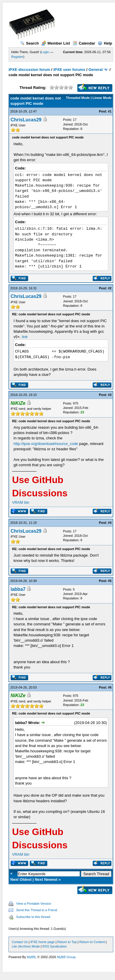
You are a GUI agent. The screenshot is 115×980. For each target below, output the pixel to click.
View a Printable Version (34, 904)
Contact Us (20, 942)
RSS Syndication (55, 946)
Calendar (84, 43)
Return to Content (92, 942)
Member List (56, 43)
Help (105, 43)
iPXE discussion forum (29, 70)
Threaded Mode (78, 98)
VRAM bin (21, 502)
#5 (110, 581)
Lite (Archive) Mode (26, 946)
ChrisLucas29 (26, 120)
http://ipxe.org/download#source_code (46, 444)
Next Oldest (21, 879)
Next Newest (46, 879)
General (96, 70)
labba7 (18, 589)
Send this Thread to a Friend (37, 910)
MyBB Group (66, 957)
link (25, 337)
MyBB (31, 957)
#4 (110, 523)
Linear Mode (102, 98)
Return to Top (67, 942)
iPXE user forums (69, 70)
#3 (110, 395)
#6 (110, 687)
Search (29, 43)
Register (17, 57)
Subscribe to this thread (33, 917)
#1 (110, 111)
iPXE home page (42, 942)
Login (45, 52)
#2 (110, 288)
